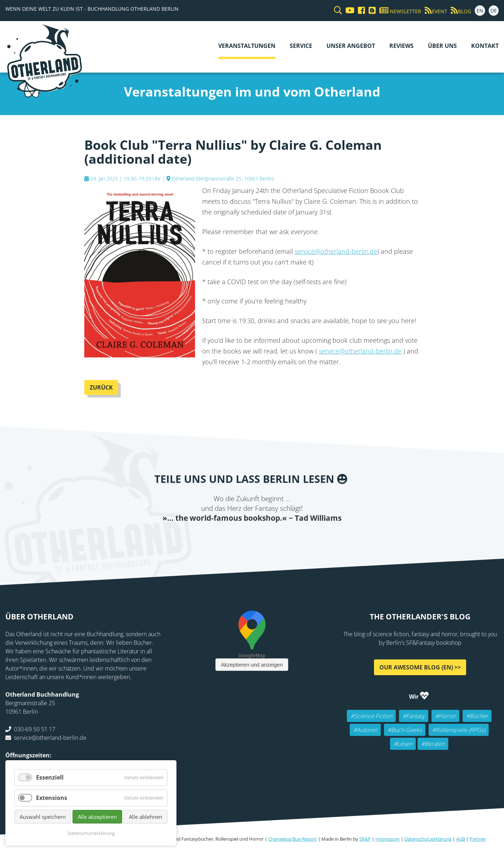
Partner (478, 839)
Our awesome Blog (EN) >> (420, 667)
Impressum (388, 839)
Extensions (52, 798)
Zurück (101, 387)
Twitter (224, 538)
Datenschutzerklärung (428, 839)
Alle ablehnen (146, 817)
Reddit (252, 538)
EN (480, 11)
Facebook (209, 538)
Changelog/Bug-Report (293, 839)
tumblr (281, 538)
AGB (461, 839)
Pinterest (295, 538)
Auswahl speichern (43, 817)
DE (494, 11)
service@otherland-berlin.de (336, 251)
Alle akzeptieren (97, 817)
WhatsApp (266, 538)
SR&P (365, 839)
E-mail (238, 538)
